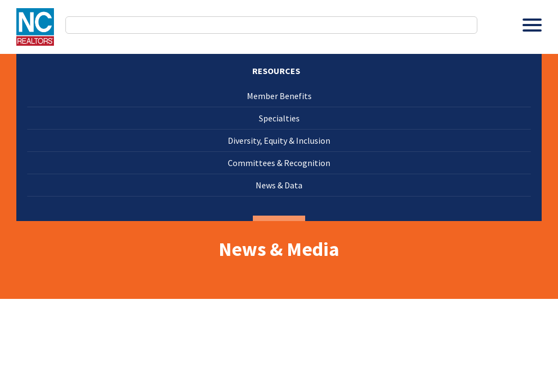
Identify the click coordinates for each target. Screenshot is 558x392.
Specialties (279, 118)
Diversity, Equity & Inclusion (279, 140)
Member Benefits (279, 96)
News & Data (279, 185)
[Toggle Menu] (532, 25)
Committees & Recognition (279, 163)
